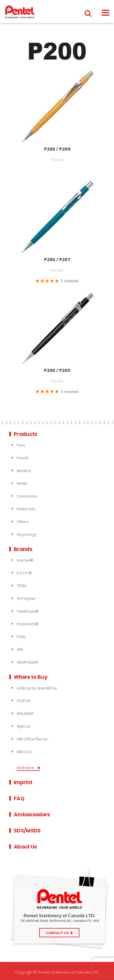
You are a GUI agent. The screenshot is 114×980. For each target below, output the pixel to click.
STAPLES (24, 701)
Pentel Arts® (28, 624)
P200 (21, 637)
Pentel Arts (26, 509)
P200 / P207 (57, 259)
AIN (20, 650)
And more (28, 768)
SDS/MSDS (27, 831)
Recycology (26, 534)
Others (23, 522)
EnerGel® (25, 560)
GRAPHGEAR (27, 662)
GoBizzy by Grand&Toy (37, 688)
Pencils (23, 458)
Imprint (23, 782)
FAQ (19, 798)
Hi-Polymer (26, 599)
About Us (25, 847)
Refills (22, 483)
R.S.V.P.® (24, 573)
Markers (24, 471)
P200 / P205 (57, 370)
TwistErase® (27, 611)
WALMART (25, 714)
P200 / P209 (57, 149)
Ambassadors (32, 815)
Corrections (27, 496)
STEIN (21, 586)
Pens (21, 445)
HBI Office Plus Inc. (33, 739)
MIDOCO (24, 752)
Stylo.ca (23, 726)
